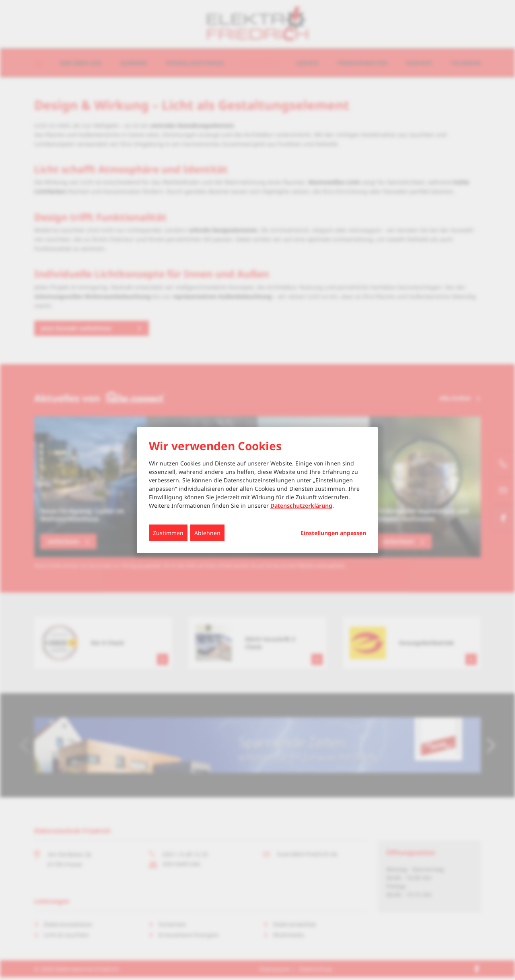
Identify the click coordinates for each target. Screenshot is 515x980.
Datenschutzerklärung (301, 505)
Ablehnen (207, 532)
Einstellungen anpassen (333, 533)
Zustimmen (168, 532)
